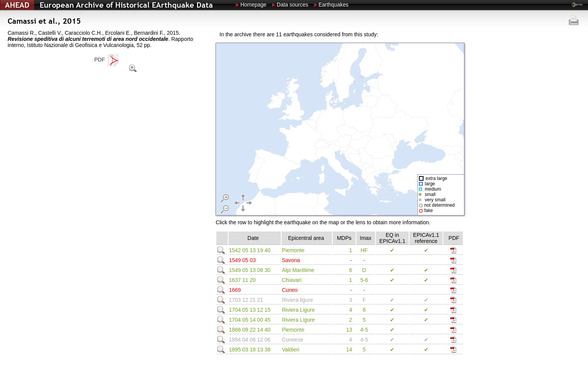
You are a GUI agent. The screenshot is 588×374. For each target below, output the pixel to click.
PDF (107, 60)
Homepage (254, 5)
